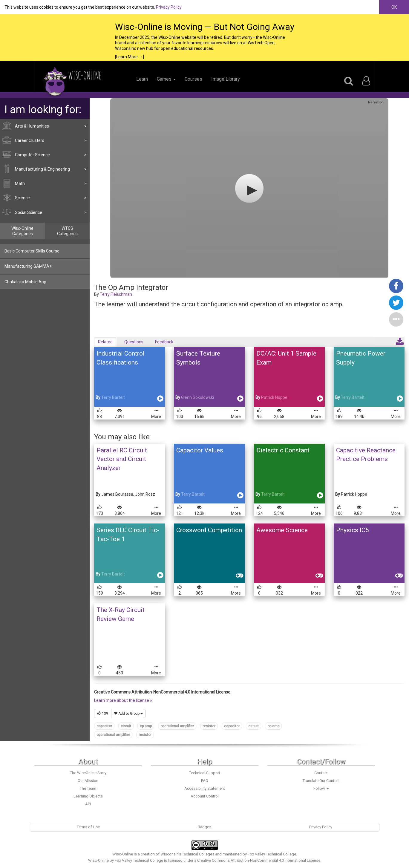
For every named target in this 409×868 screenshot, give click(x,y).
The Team (88, 788)
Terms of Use (88, 827)
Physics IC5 (353, 530)
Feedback (164, 342)
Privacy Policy (169, 7)
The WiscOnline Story (88, 773)
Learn (142, 79)
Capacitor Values (200, 450)
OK (394, 7)
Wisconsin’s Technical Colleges (187, 854)
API (88, 804)
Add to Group (128, 714)
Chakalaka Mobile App (25, 282)
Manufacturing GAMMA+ (28, 266)
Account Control (205, 796)
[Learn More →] (130, 57)
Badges (205, 827)
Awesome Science (282, 530)
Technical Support (205, 773)
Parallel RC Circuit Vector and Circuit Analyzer (122, 459)
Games (166, 79)
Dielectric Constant (283, 450)
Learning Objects (88, 796)
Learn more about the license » (123, 700)
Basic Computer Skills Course (32, 251)
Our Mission (88, 781)
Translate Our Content (321, 781)
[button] (396, 319)
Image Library (226, 79)
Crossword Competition (209, 530)
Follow (321, 788)
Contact (321, 773)
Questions (134, 342)
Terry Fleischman (116, 294)
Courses (193, 79)
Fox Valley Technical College (272, 854)
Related (105, 342)
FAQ (205, 781)
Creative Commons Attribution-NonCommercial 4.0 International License (259, 860)
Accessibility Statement (205, 788)
